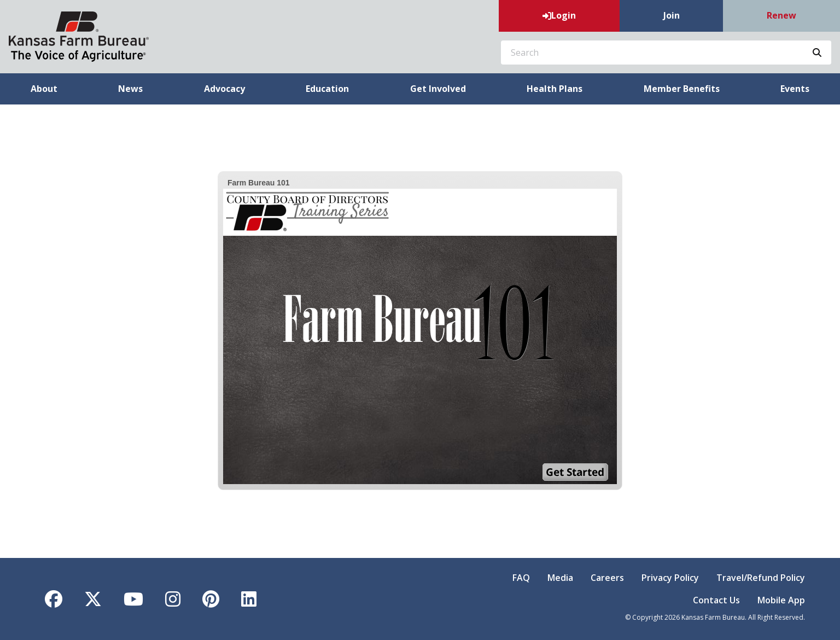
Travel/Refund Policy (761, 578)
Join (672, 15)
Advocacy (224, 89)
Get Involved (438, 89)
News (130, 89)
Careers (607, 578)
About (44, 89)
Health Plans (555, 89)
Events (795, 89)
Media (560, 578)
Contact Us (716, 600)
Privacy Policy (670, 578)
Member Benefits (682, 89)
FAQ (521, 578)
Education (327, 89)
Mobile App (781, 600)
